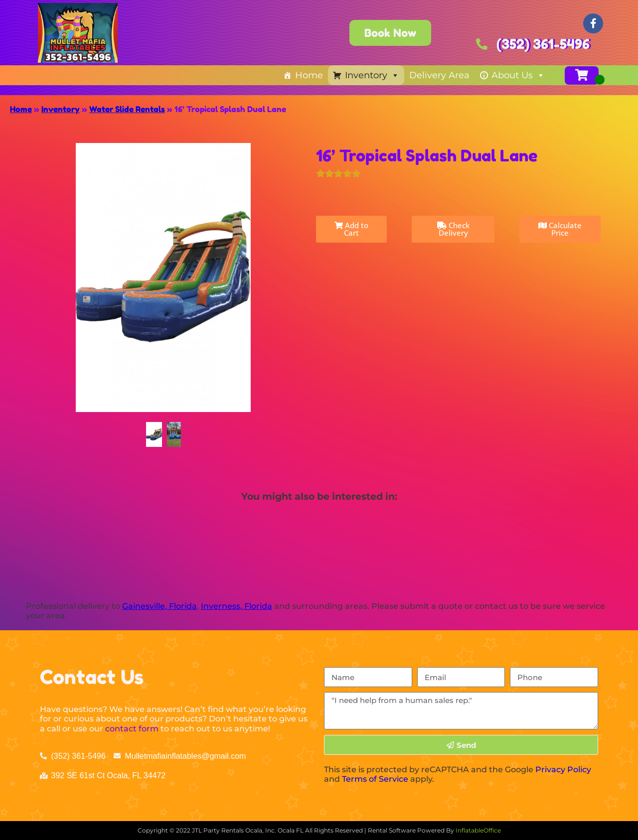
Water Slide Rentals (127, 109)
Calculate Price (560, 229)
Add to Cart (351, 229)
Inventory (372, 75)
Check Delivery (453, 229)
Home (309, 75)
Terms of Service (375, 779)
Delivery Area (439, 75)
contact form (132, 729)
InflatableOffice (478, 830)
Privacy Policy (563, 770)
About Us (518, 75)
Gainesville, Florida (159, 606)
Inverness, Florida (237, 606)
